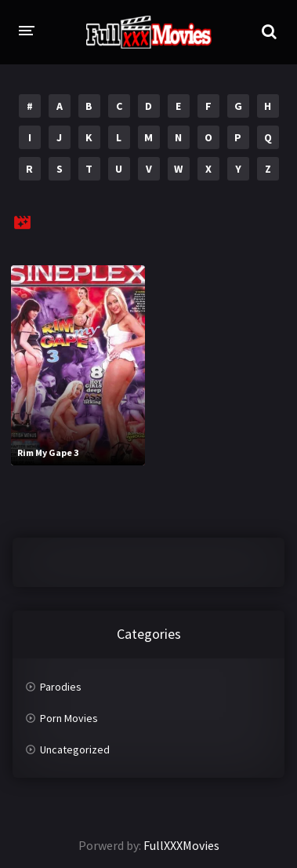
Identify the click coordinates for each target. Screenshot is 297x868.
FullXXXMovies (181, 845)
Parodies (61, 687)
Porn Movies (69, 718)
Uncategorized (75, 749)
